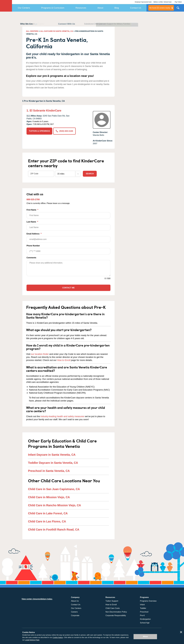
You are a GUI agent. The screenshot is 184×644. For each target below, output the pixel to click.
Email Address (68, 238)
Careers (74, 612)
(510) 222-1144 (64, 131)
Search (90, 174)
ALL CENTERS (32, 31)
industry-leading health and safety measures (62, 416)
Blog (117, 8)
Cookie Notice (58, 637)
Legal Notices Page (32, 640)
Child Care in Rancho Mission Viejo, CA (54, 505)
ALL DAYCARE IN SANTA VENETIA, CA (57, 31)
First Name (68, 214)
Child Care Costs (113, 608)
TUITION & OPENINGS (39, 131)
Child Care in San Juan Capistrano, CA (54, 489)
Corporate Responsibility (116, 615)
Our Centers (24, 8)
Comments (31, 258)
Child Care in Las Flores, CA (47, 521)
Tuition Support (112, 601)
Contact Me (68, 288)
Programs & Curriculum (53, 8)
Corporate (75, 615)
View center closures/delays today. (37, 599)
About (100, 8)
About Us (75, 601)
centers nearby (160, 8)
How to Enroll (64, 360)
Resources (81, 8)
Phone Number (68, 250)
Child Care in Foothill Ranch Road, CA (54, 530)
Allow (145, 637)
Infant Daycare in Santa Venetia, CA (52, 455)
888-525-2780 (33, 199)
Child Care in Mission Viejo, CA (49, 497)
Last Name (68, 226)
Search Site (178, 9)
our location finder (40, 354)
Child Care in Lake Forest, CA (48, 513)
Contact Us (136, 8)
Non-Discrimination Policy (116, 612)
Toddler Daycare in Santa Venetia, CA (53, 463)
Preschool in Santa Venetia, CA (49, 471)
